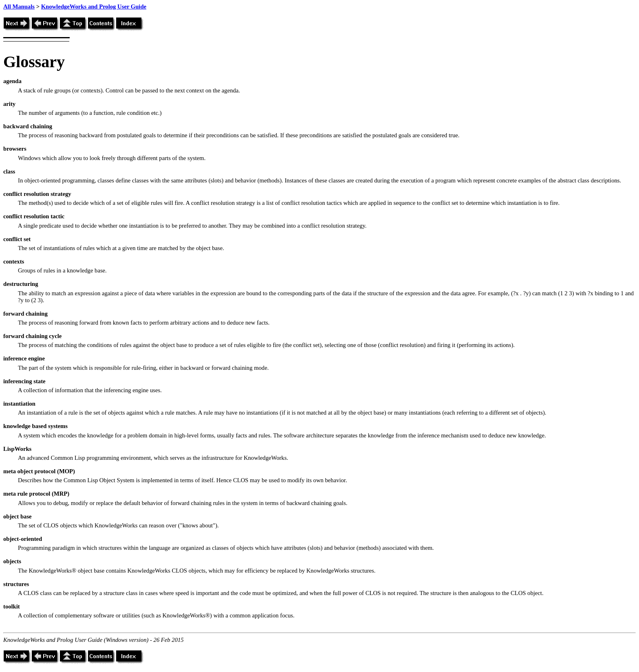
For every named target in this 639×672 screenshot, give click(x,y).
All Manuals (19, 7)
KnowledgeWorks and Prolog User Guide (94, 7)
